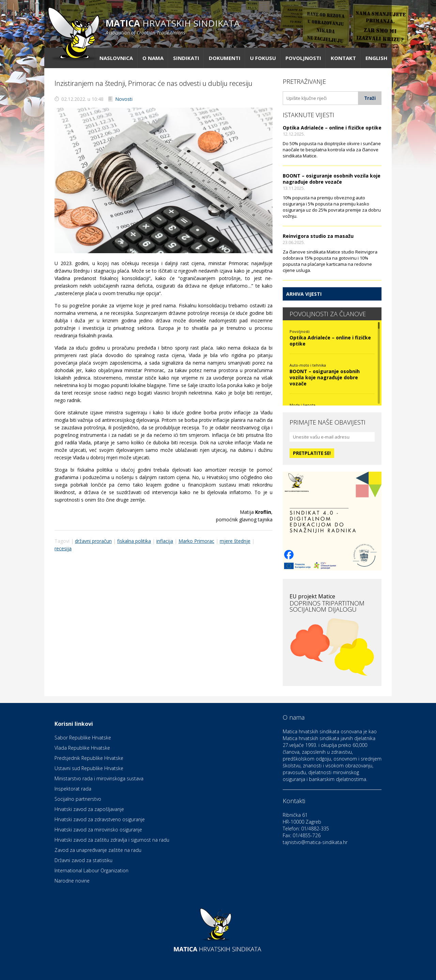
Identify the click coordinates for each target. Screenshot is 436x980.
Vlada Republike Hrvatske (82, 748)
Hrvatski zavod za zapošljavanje (89, 809)
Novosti (124, 99)
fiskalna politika (134, 541)
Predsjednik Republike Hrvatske (89, 758)
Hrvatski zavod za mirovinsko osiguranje (98, 830)
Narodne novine (72, 881)
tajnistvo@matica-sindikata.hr (315, 842)
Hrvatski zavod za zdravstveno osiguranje (100, 819)
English (376, 58)
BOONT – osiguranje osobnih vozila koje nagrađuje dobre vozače (332, 179)
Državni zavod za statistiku (83, 860)
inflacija (165, 541)
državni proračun (93, 541)
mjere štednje (235, 541)
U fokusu (263, 58)
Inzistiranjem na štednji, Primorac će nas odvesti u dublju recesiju (153, 83)
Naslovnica (116, 58)
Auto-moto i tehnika (308, 365)
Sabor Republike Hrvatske (83, 738)
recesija (63, 548)
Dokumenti (225, 58)
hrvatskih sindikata (173, 26)
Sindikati (186, 58)
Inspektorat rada (73, 789)
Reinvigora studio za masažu (318, 236)
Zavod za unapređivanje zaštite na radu (98, 850)
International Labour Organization (91, 870)
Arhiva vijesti (304, 294)
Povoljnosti (303, 58)
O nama (153, 58)
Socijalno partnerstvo (78, 799)
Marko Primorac (196, 541)
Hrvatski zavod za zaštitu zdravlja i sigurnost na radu (112, 840)
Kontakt (343, 58)
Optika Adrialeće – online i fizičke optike (332, 128)
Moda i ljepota (302, 405)
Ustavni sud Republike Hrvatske (89, 768)
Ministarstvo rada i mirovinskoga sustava (99, 778)
